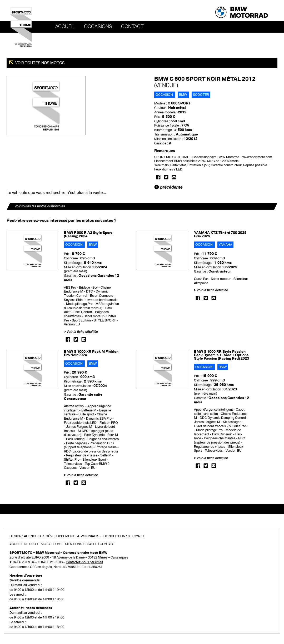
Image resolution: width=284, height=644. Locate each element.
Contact (132, 27)
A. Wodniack (88, 536)
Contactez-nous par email (84, 562)
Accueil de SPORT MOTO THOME (36, 544)
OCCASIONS (98, 27)
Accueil (65, 27)
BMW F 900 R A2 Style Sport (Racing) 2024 (88, 234)
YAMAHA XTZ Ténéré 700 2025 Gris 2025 (220, 234)
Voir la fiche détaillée (82, 332)
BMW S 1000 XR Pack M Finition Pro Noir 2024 (91, 353)
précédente (168, 187)
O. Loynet (136, 536)
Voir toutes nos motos (40, 63)
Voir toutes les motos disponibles (40, 206)
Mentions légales (81, 544)
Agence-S (32, 536)
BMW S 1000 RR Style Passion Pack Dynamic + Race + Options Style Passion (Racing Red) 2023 (221, 355)
